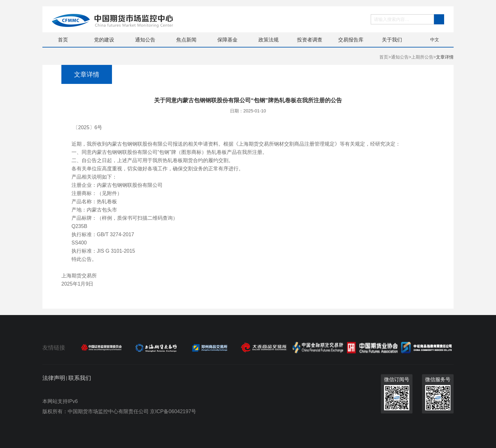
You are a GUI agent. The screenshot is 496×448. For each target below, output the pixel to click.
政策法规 (269, 40)
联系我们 (80, 378)
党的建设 (104, 40)
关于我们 (392, 40)
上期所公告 (422, 57)
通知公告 (145, 40)
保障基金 (227, 40)
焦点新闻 (186, 40)
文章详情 (445, 57)
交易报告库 (351, 40)
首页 (63, 40)
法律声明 (54, 378)
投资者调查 (310, 40)
